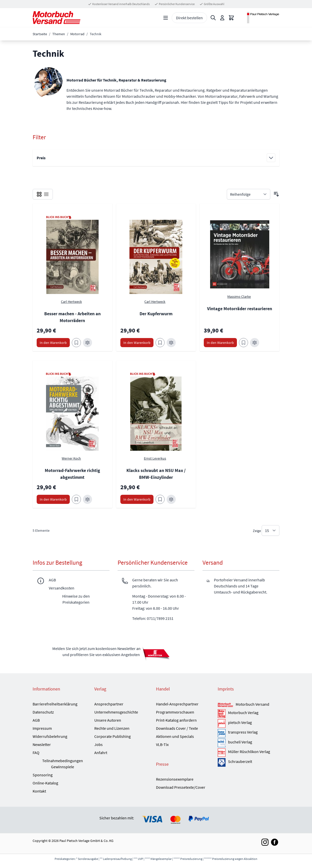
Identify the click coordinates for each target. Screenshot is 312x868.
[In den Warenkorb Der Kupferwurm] (137, 343)
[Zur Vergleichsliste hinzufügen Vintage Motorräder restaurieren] (255, 343)
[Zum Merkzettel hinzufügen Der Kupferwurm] (160, 343)
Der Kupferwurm (156, 314)
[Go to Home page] (57, 18)
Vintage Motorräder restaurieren (240, 309)
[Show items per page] (271, 530)
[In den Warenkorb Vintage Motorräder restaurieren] (220, 343)
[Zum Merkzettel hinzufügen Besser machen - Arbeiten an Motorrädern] (76, 343)
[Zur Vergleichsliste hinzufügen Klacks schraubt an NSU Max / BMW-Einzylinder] (171, 499)
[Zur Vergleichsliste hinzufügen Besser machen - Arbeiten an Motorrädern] (87, 343)
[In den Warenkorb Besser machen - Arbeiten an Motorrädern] (53, 343)
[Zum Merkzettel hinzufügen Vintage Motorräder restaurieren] (243, 343)
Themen (59, 34)
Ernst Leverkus (155, 458)
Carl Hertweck (71, 302)
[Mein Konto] (222, 18)
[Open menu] (166, 18)
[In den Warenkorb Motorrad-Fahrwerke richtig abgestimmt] (53, 499)
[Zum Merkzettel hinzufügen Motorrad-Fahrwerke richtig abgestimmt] (76, 499)
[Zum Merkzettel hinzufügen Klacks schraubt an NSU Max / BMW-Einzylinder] (160, 499)
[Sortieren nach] (249, 194)
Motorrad (77, 34)
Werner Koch (71, 458)
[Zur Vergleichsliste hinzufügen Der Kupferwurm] (171, 343)
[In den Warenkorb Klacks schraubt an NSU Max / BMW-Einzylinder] (137, 499)
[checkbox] (39, 194)
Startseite (40, 34)
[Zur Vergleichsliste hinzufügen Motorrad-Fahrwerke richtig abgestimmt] (87, 499)
